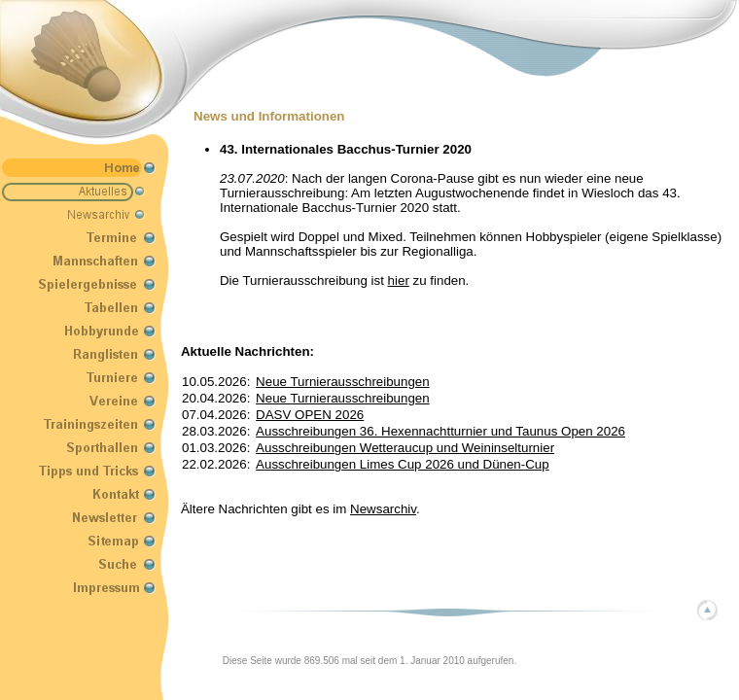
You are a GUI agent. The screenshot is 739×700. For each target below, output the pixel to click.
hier (399, 280)
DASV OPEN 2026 (310, 415)
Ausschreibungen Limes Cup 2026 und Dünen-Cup (403, 464)
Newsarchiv (383, 509)
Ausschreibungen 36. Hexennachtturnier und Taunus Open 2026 (440, 431)
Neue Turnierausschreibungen (343, 382)
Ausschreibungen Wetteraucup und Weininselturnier (405, 448)
